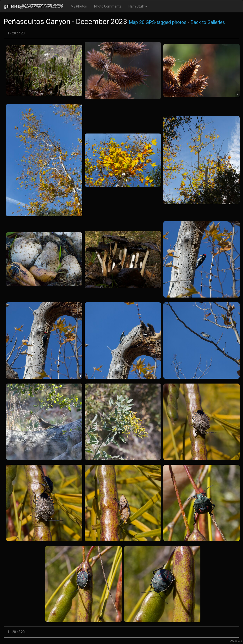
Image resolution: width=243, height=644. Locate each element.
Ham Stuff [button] (138, 6)
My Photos (79, 6)
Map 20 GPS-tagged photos (158, 22)
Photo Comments (108, 6)
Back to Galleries (208, 22)
